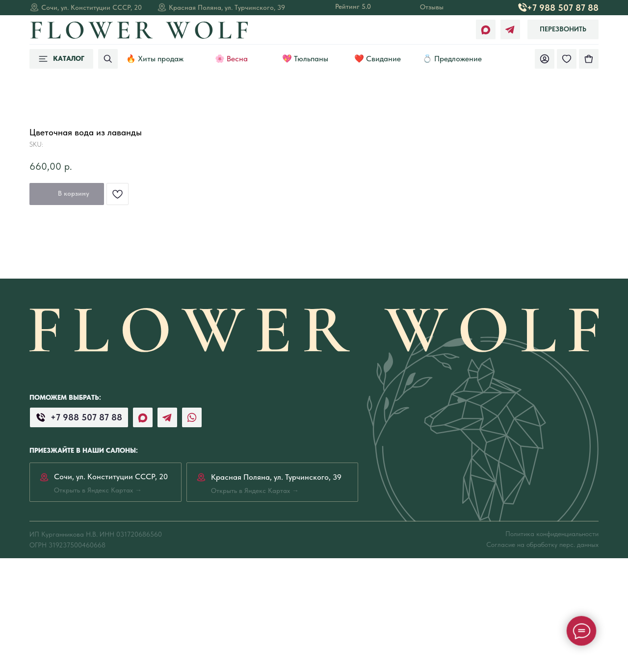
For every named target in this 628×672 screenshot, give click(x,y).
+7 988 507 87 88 (563, 8)
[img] (589, 59)
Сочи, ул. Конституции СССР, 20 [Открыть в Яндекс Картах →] (92, 7)
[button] (563, 29)
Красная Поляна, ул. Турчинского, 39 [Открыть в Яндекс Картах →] (227, 7)
